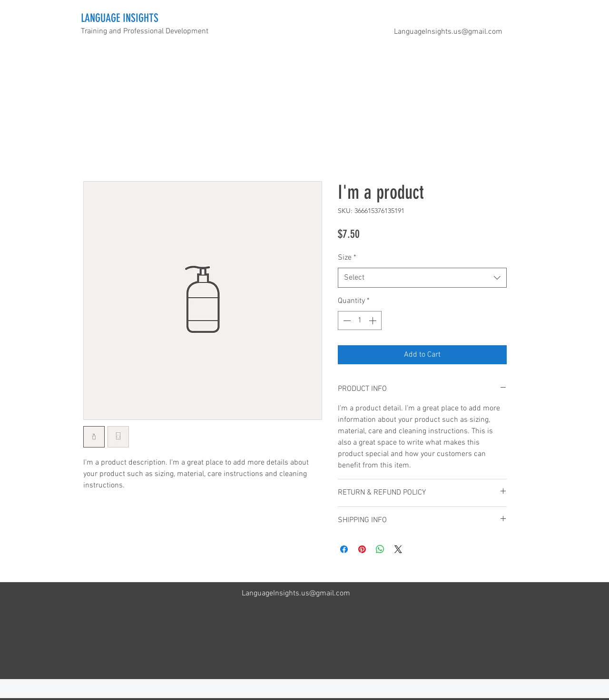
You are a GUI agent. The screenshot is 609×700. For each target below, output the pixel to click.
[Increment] (373, 321)
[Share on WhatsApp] (380, 549)
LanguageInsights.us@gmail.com (448, 32)
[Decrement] (346, 321)
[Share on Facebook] (344, 549)
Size (347, 258)
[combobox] (422, 278)
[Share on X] (398, 549)
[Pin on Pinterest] (362, 549)
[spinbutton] (360, 321)
